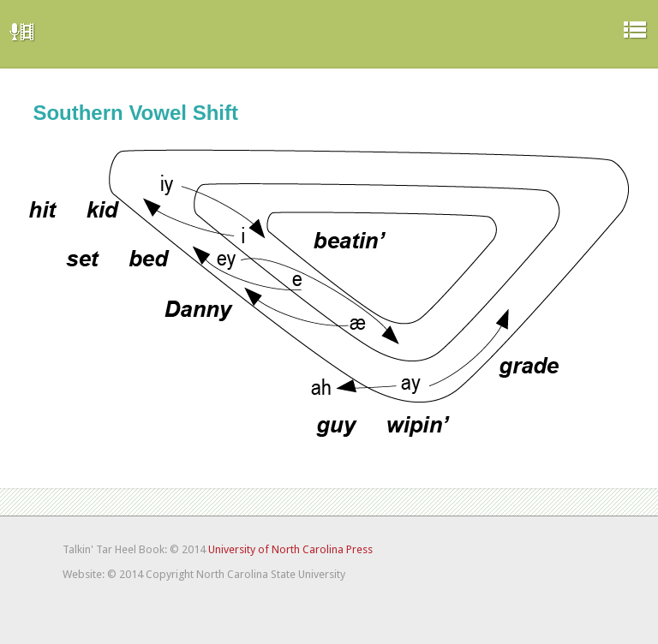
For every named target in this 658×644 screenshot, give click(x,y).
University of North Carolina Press (290, 549)
